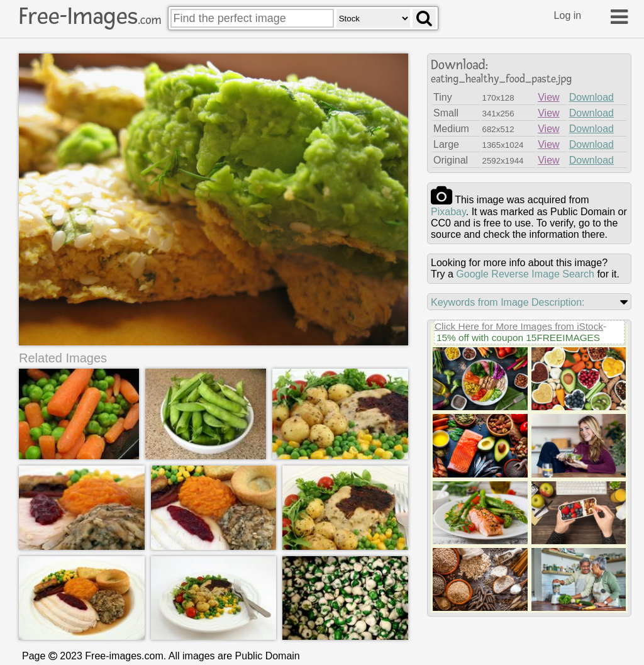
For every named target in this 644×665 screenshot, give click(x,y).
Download (591, 97)
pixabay (448, 212)
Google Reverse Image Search (525, 274)
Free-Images (90, 16)
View (548, 97)
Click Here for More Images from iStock (519, 326)
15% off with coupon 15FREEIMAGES (518, 338)
